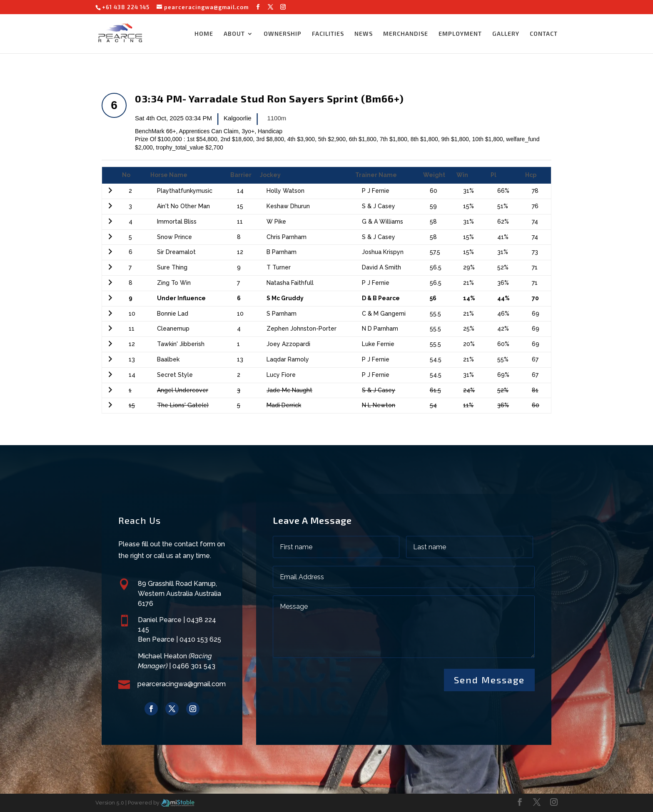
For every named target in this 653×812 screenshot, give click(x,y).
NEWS (364, 34)
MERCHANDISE (406, 34)
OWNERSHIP (283, 34)
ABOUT (234, 34)
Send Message (489, 680)
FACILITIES (328, 34)
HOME (204, 34)
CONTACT (544, 34)
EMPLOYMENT (460, 34)
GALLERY (506, 34)
